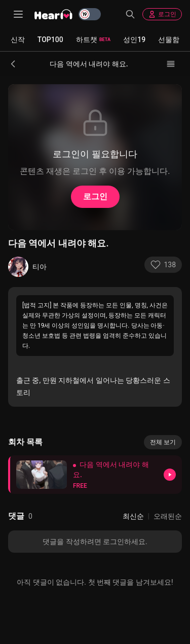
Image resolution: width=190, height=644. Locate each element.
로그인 (162, 14)
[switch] (90, 14)
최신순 (133, 516)
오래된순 (168, 516)
